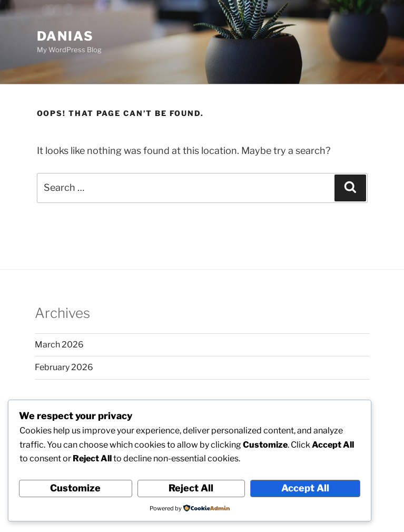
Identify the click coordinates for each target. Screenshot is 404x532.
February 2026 (64, 367)
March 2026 (59, 345)
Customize (75, 488)
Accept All (305, 488)
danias (66, 36)
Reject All (191, 488)
